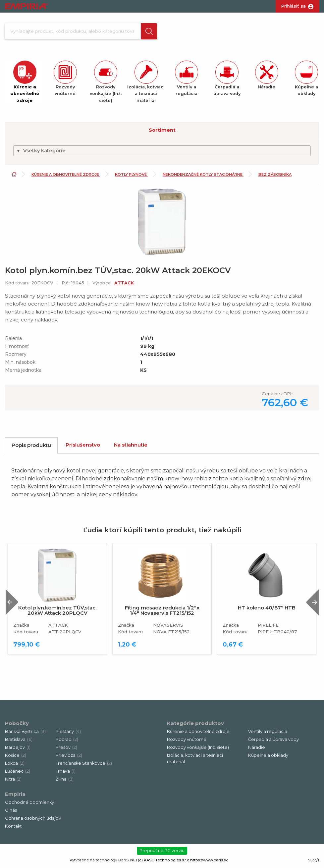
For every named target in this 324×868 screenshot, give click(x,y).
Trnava (66, 773)
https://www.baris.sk (209, 862)
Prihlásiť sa (293, 6)
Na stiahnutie (131, 447)
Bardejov (18, 750)
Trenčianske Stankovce (84, 766)
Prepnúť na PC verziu (162, 853)
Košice (16, 758)
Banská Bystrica (25, 734)
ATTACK (124, 285)
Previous (14, 605)
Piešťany (68, 734)
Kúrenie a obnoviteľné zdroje (66, 177)
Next (310, 605)
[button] (143, 32)
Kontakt (13, 828)
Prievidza (69, 758)
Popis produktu (31, 448)
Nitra (13, 781)
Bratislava (19, 742)
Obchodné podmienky (29, 805)
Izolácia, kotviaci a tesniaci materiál (195, 761)
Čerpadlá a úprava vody (273, 742)
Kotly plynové (131, 177)
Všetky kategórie (41, 153)
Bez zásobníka (275, 177)
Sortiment (162, 132)
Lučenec (18, 773)
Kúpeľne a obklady (268, 758)
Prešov (66, 750)
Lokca (15, 766)
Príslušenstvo (83, 447)
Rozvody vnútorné (187, 742)
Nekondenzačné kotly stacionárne (203, 177)
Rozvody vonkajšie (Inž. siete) (198, 750)
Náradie (257, 750)
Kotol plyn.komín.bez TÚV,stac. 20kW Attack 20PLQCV (57, 613)
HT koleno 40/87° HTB (267, 610)
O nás (11, 813)
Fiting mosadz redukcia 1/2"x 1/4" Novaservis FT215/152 (162, 613)
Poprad (67, 742)
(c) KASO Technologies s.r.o (163, 862)
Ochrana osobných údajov (33, 820)
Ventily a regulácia (268, 734)
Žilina (65, 781)
